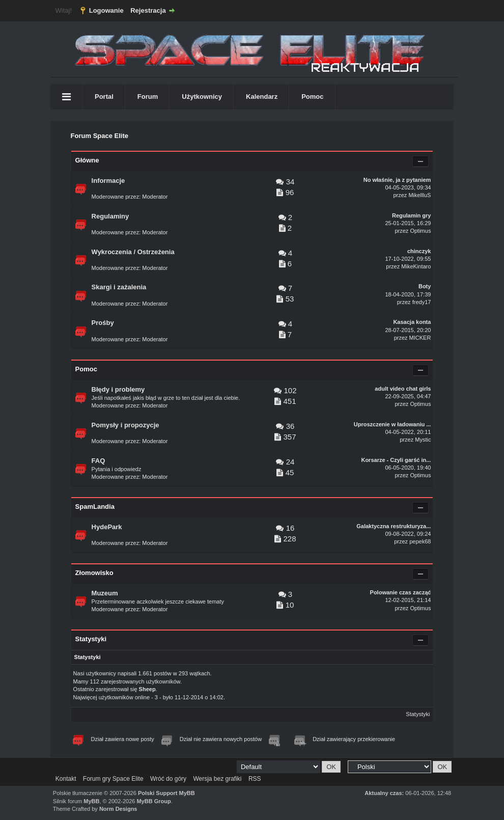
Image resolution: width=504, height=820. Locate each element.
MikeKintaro (416, 266)
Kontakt (66, 779)
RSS (255, 779)
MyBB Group (153, 801)
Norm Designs (118, 809)
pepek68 (420, 541)
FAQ (99, 461)
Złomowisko (94, 573)
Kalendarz (262, 97)
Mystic (423, 440)
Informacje (108, 181)
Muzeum (105, 593)
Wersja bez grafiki (217, 779)
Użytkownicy (202, 97)
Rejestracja (148, 10)
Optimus (420, 231)
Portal (104, 97)
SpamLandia (95, 507)
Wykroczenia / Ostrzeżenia (133, 252)
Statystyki (418, 714)
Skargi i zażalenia (119, 287)
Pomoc (312, 97)
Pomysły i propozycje (125, 425)
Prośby (103, 323)
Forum (148, 97)
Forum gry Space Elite (113, 779)
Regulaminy (110, 216)
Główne (87, 160)
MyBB (91, 801)
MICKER (420, 338)
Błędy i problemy (118, 389)
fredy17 (422, 302)
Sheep (147, 689)
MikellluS (419, 195)
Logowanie (106, 10)
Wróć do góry (168, 779)
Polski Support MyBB (166, 793)
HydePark (107, 527)
